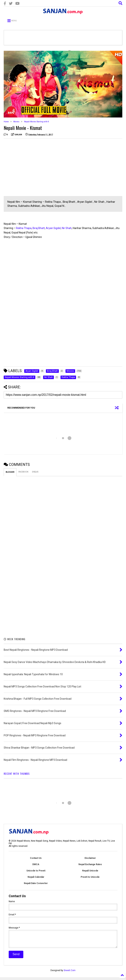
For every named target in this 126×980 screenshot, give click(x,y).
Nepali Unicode (90, 871)
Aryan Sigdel (53, 228)
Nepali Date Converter (36, 883)
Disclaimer (90, 858)
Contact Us (36, 858)
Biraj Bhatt (39, 228)
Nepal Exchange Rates (90, 864)
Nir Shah (67, 228)
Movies (16, 122)
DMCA (36, 864)
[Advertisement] (35, 167)
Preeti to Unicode (90, 877)
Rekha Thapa (24, 228)
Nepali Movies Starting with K (36, 122)
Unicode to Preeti (36, 871)
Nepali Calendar (36, 877)
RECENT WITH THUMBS (17, 773)
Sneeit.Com (70, 973)
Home (6, 122)
